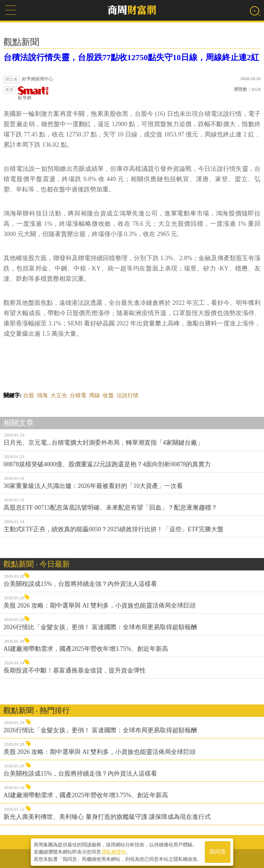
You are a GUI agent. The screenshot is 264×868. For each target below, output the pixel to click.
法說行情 (128, 395)
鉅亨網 (33, 93)
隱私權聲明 (114, 851)
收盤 (108, 395)
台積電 (78, 395)
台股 (29, 395)
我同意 (218, 851)
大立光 (59, 395)
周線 (95, 395)
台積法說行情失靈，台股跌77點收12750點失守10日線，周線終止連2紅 (131, 57)
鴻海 (42, 395)
